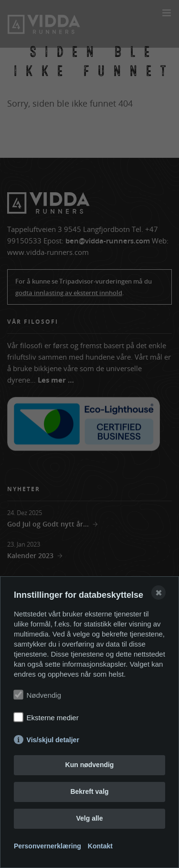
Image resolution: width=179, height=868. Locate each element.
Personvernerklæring (47, 846)
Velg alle (89, 818)
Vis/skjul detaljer (53, 740)
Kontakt (100, 846)
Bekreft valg (89, 791)
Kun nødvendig (90, 765)
